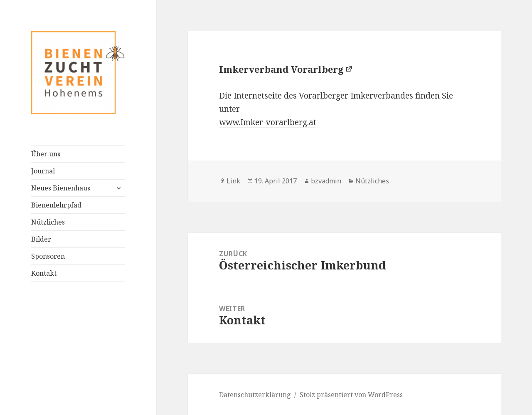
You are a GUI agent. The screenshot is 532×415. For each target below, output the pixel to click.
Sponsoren (48, 256)
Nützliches (48, 222)
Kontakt (44, 273)
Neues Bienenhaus (61, 188)
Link (233, 181)
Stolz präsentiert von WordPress (351, 395)
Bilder (41, 239)
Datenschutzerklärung (255, 395)
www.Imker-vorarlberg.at (268, 122)
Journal (43, 171)
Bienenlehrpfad (56, 205)
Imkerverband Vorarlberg (281, 69)
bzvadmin (326, 181)
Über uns (46, 154)
